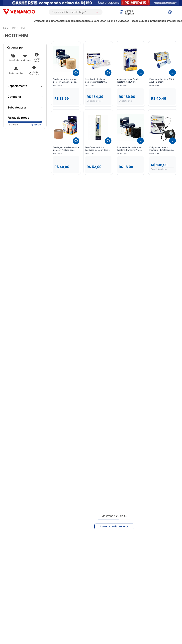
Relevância (14, 60)
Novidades (25, 60)
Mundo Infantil (149, 21)
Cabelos (163, 21)
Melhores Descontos (34, 73)
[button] (25, 86)
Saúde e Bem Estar (94, 21)
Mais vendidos (16, 73)
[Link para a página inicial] (6, 28)
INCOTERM (18, 28)
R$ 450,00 (36, 127)
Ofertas (38, 21)
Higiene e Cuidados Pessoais (123, 21)
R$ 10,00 (13, 127)
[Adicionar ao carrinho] (76, 73)
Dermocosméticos (72, 21)
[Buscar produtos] (98, 12)
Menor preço (37, 60)
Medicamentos (52, 21)
